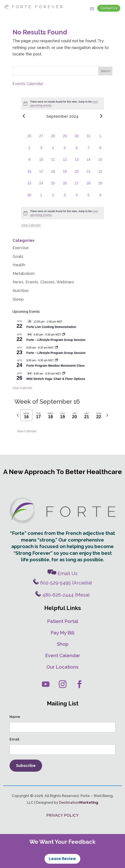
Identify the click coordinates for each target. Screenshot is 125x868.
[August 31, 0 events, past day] (88, 140)
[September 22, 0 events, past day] (100, 175)
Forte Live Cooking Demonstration (51, 327)
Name (15, 717)
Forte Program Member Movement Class (56, 366)
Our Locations (62, 667)
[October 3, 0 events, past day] (65, 199)
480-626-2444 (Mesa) (62, 595)
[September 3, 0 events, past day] (41, 151)
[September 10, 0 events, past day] (41, 163)
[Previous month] (24, 116)
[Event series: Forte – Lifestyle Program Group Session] (56, 348)
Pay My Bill (62, 633)
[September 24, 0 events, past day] (41, 187)
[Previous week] (18, 415)
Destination (79, 802)
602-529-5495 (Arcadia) (63, 583)
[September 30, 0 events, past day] (29, 199)
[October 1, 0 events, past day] (41, 199)
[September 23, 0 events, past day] (29, 187)
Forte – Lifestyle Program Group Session (56, 340)
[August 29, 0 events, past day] (65, 140)
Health (19, 265)
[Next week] (107, 415)
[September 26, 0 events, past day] (65, 187)
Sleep (18, 299)
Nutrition (21, 291)
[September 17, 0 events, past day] (41, 175)
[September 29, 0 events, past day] (100, 187)
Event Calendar (63, 655)
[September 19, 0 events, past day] (65, 175)
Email (14, 739)
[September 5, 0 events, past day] (65, 151)
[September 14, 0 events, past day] (88, 163)
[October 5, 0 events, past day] (88, 199)
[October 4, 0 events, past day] (77, 199)
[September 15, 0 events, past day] (100, 163)
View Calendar (31, 225)
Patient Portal (63, 621)
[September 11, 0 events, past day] (53, 163)
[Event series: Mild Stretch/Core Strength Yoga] (64, 374)
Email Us (62, 573)
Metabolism (24, 273)
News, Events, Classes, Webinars (43, 282)
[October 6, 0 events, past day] (100, 199)
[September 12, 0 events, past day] (65, 163)
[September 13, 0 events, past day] (77, 163)
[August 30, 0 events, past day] (77, 140)
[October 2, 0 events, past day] (53, 199)
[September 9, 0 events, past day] (29, 163)
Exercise (21, 248)
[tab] (26, 415)
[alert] (62, 213)
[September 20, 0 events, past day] (77, 175)
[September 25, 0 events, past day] (53, 187)
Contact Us (109, 8)
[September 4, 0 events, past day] (53, 151)
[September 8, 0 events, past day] (100, 151)
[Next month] (101, 116)
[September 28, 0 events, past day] (88, 187)
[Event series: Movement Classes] (56, 360)
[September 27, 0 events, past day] (77, 187)
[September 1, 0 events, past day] (100, 140)
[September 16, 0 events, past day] (29, 175)
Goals (18, 256)
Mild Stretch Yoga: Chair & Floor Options (56, 379)
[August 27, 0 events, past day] (41, 140)
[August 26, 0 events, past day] (29, 140)
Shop (63, 644)
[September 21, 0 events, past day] (88, 175)
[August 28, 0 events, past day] (53, 140)
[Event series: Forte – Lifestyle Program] (64, 335)
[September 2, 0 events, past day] (29, 151)
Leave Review (62, 859)
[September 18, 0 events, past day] (53, 175)
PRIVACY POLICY (62, 815)
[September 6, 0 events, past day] (77, 151)
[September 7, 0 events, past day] (88, 151)
